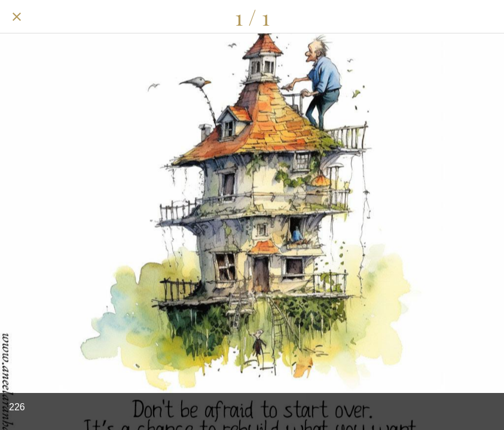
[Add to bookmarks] (487, 17)
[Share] (425, 17)
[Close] (17, 17)
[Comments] (456, 17)
